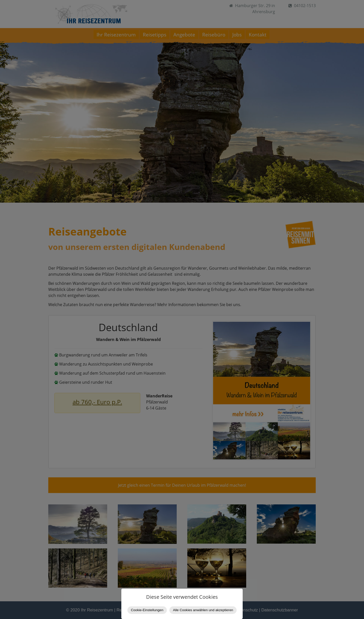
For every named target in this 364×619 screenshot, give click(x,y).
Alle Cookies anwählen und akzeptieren (203, 610)
